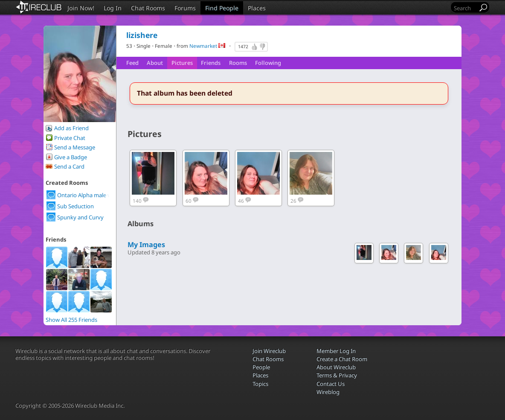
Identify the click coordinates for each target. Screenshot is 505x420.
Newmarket (203, 46)
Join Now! (81, 8)
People (261, 367)
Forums (185, 8)
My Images (146, 245)
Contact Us (331, 384)
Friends (211, 63)
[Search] (465, 8)
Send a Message (75, 147)
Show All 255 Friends (71, 320)
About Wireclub (336, 367)
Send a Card (69, 166)
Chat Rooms (148, 8)
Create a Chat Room (342, 359)
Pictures (182, 63)
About (155, 63)
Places (257, 8)
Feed (132, 63)
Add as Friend (71, 128)
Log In (113, 8)
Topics (260, 384)
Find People (222, 8)
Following (268, 63)
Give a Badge (71, 157)
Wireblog (328, 392)
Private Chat (70, 138)
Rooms (238, 63)
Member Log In (336, 351)
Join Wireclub (269, 351)
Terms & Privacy (337, 375)
